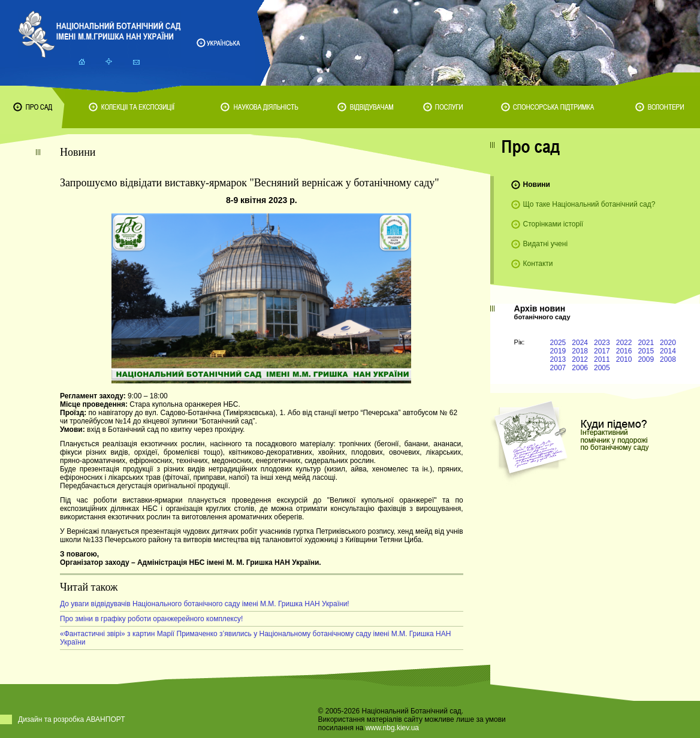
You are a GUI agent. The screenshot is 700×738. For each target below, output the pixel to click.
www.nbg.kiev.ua (392, 728)
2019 (558, 351)
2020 (668, 343)
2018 (580, 351)
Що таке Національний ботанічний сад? (589, 204)
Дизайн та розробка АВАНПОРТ (72, 719)
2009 (646, 359)
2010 (624, 359)
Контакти (538, 264)
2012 (580, 359)
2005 (602, 368)
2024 (580, 343)
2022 (624, 343)
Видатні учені (545, 244)
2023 (602, 343)
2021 (646, 343)
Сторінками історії (553, 224)
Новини (537, 184)
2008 (668, 359)
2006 (580, 368)
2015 (646, 351)
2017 (602, 351)
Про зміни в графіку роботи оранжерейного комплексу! (151, 619)
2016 (624, 351)
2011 (602, 359)
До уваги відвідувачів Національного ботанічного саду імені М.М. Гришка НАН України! (205, 604)
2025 (558, 343)
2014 (668, 351)
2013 (558, 359)
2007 (558, 368)
